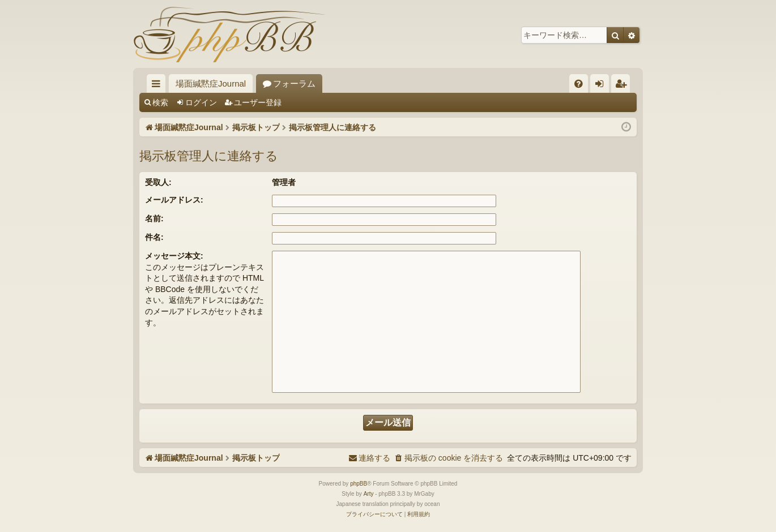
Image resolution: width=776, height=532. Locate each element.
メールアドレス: (174, 200)
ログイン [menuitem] (602, 86)
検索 (160, 102)
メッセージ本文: (174, 256)
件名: (154, 237)
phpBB (359, 484)
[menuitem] (579, 83)
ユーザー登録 (258, 102)
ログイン (201, 102)
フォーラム (294, 83)
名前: (154, 218)
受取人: (158, 182)
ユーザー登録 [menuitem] (623, 86)
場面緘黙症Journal (211, 83)
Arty (369, 494)
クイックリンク (158, 86)
